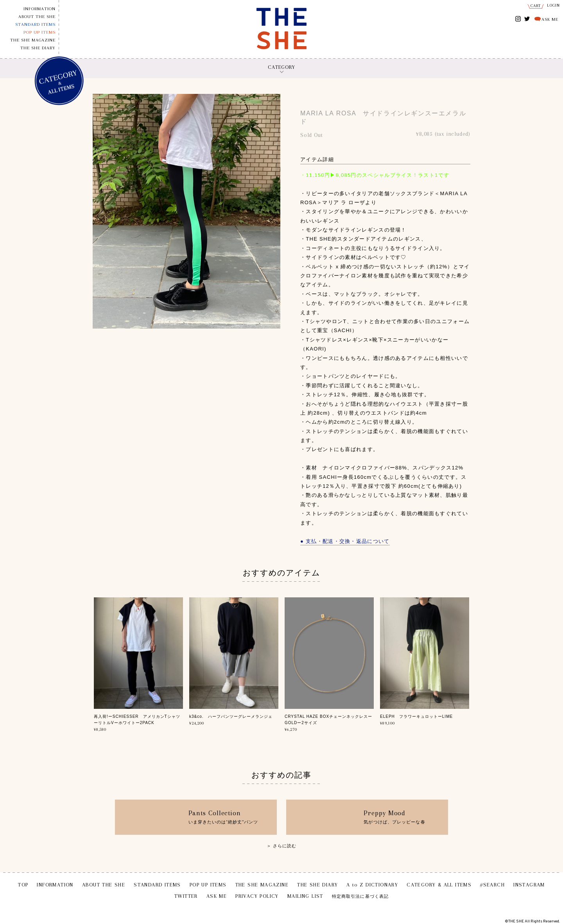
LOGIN (554, 5)
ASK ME (550, 19)
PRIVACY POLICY (257, 896)
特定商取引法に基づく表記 (360, 896)
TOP (23, 885)
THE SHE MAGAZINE (33, 40)
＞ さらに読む (282, 846)
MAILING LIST (305, 896)
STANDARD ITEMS (35, 24)
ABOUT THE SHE (37, 17)
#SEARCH (492, 885)
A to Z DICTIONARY (372, 885)
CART (536, 6)
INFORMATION (39, 9)
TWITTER (527, 18)
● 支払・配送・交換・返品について (345, 541)
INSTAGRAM (518, 19)
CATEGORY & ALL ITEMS (439, 885)
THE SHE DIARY (38, 48)
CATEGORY (281, 67)
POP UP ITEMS (39, 32)
